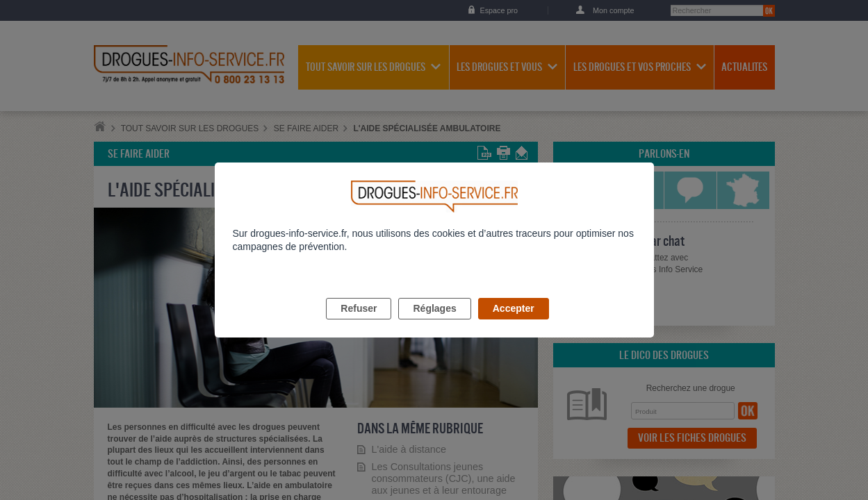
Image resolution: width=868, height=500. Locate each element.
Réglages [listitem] (434, 324)
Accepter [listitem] (514, 324)
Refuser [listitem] (359, 324)
